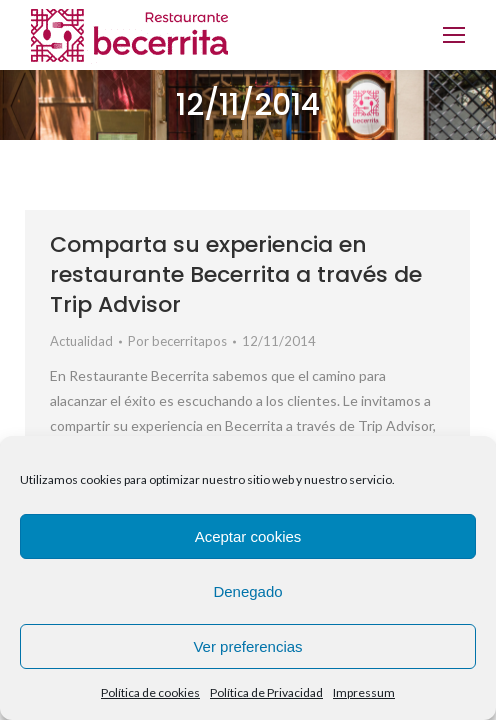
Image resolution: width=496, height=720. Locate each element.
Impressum (364, 692)
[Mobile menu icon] (454, 35)
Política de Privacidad (266, 692)
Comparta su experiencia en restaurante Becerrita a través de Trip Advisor (236, 274)
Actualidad (81, 341)
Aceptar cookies (248, 536)
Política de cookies (150, 692)
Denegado (247, 591)
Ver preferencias (247, 646)
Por (177, 341)
